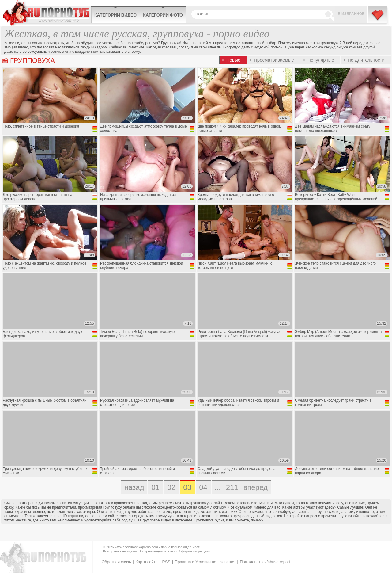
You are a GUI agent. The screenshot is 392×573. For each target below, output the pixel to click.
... (218, 487)
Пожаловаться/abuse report (265, 562)
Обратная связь (116, 562)
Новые (233, 60)
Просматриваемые (274, 60)
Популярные (321, 60)
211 (232, 487)
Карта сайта (146, 562)
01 (155, 487)
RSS (166, 562)
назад (134, 487)
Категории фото (163, 15)
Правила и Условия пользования (205, 562)
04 (203, 487)
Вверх (380, 538)
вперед (256, 487)
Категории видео (115, 15)
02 (171, 487)
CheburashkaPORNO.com (47, 13)
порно (73, 516)
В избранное (351, 14)
